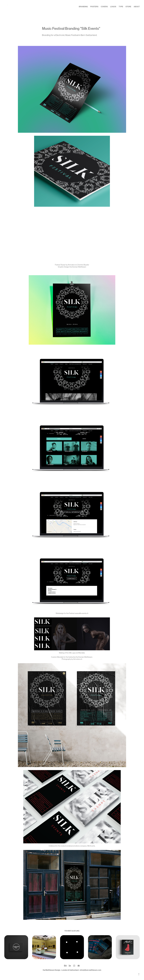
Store (128, 7)
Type (121, 7)
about (137, 7)
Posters (94, 7)
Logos (113, 7)
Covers (104, 7)
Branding (83, 7)
